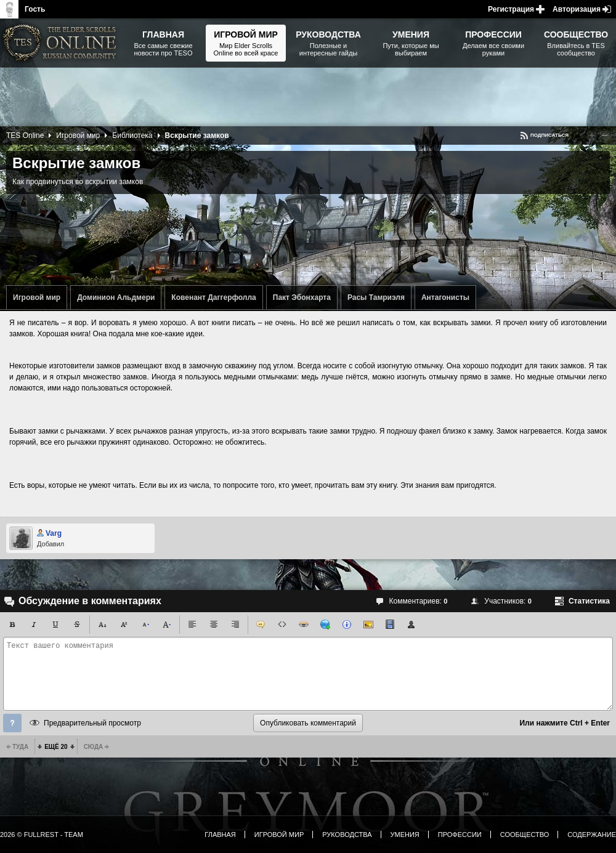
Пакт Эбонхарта (302, 297)
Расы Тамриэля (376, 297)
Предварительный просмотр (92, 723)
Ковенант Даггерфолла (213, 297)
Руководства (347, 835)
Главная (220, 835)
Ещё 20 (56, 747)
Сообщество (525, 835)
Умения (405, 835)
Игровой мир (37, 297)
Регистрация (511, 9)
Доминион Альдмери (116, 297)
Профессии (460, 835)
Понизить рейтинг (605, 135)
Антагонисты (445, 297)
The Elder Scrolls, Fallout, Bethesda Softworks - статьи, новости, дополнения (62, 43)
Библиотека (132, 135)
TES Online (25, 135)
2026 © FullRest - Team (42, 835)
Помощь (12, 723)
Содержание (592, 835)
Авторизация (577, 9)
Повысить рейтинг (592, 135)
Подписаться (549, 135)
